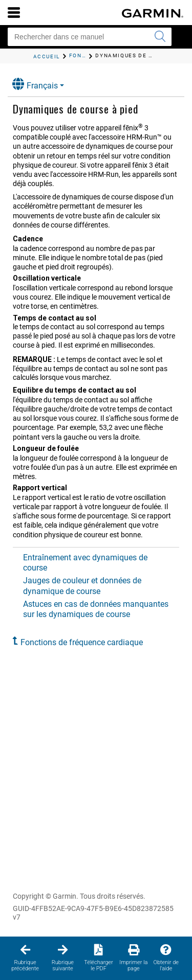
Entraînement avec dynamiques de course (85, 563)
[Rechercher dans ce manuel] (90, 37)
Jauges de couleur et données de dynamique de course (82, 586)
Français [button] (35, 84)
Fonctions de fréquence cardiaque (82, 642)
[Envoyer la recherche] (160, 37)
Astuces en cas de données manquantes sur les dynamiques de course (96, 609)
